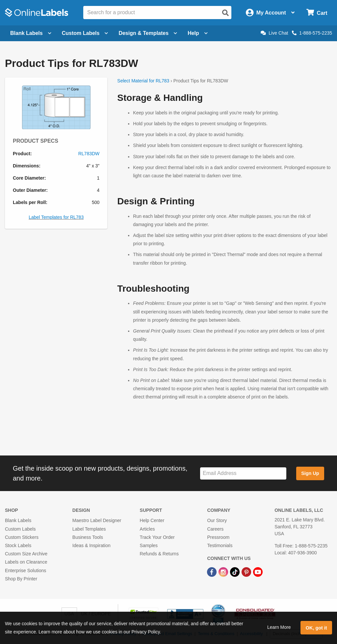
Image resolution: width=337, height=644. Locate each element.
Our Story (217, 520)
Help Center (152, 520)
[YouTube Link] (258, 571)
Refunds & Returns (159, 554)
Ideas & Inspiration (91, 545)
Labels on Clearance (26, 562)
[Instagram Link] (224, 571)
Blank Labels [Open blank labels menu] (31, 33)
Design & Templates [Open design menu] (148, 33)
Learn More (279, 627)
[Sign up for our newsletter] (243, 473)
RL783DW (89, 154)
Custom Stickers (22, 537)
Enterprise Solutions (26, 571)
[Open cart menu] (317, 13)
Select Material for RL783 (143, 81)
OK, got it (316, 628)
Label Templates (89, 529)
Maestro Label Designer (97, 520)
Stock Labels (18, 545)
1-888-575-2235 (312, 33)
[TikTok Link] (235, 571)
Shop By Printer (21, 579)
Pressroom (218, 537)
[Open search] (225, 13)
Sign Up (310, 473)
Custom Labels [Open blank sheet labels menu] (85, 33)
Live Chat (274, 33)
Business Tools (88, 537)
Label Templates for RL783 (56, 217)
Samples (149, 545)
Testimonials (220, 545)
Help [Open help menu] (198, 33)
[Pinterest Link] (247, 571)
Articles (147, 529)
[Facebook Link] (212, 571)
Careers (215, 529)
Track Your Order (157, 537)
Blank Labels (18, 520)
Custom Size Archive (26, 554)
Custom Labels (20, 529)
